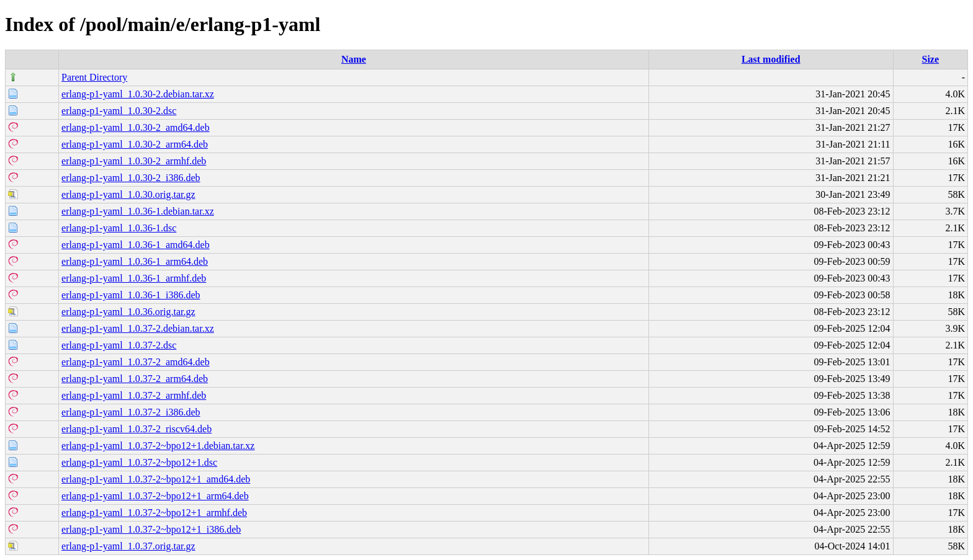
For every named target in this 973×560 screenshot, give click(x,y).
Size (931, 59)
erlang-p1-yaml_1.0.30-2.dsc (119, 111)
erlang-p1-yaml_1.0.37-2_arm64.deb (135, 379)
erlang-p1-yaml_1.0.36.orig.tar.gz (128, 312)
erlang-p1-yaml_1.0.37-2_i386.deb (131, 412)
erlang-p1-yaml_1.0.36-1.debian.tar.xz (138, 211)
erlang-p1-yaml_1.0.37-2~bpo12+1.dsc (139, 462)
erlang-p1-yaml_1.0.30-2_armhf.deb (134, 161)
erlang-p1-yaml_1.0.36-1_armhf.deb (134, 278)
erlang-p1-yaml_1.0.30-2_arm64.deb (135, 144)
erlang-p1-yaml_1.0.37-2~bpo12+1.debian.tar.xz (158, 446)
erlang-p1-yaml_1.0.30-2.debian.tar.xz (138, 94)
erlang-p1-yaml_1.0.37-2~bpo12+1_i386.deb (151, 529)
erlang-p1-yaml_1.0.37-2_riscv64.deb (137, 429)
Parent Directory (94, 77)
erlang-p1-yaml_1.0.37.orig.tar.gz (128, 546)
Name (354, 59)
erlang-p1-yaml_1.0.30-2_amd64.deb (136, 127)
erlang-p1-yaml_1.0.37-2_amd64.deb (136, 362)
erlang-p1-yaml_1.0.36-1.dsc (119, 228)
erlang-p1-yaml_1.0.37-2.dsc (119, 345)
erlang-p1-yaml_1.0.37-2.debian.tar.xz (138, 328)
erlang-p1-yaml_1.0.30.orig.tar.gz (128, 194)
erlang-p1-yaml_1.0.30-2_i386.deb (131, 178)
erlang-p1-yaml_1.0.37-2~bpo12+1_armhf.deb (154, 513)
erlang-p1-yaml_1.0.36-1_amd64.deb (136, 245)
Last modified (771, 59)
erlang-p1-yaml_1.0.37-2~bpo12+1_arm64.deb (155, 496)
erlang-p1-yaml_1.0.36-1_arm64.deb (135, 261)
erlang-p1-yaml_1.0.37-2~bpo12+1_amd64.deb (156, 479)
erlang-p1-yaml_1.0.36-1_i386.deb (131, 295)
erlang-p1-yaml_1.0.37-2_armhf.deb (134, 395)
